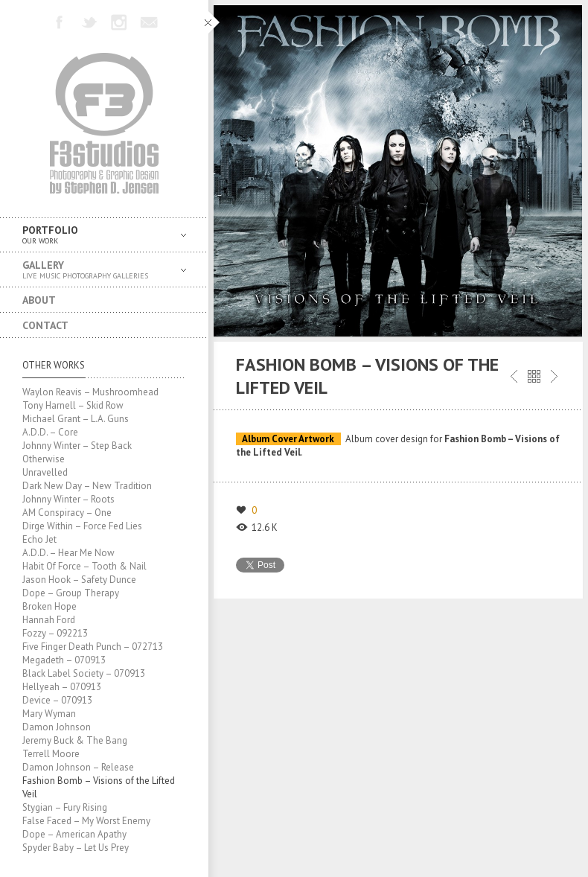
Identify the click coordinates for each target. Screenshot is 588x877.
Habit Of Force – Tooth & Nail (84, 566)
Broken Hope (49, 606)
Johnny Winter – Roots (68, 499)
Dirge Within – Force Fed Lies (82, 526)
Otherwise (44, 459)
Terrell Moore (51, 754)
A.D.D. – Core (50, 432)
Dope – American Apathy (74, 834)
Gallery (93, 270)
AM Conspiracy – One (67, 513)
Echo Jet (39, 539)
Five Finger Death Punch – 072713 (93, 647)
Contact (45, 325)
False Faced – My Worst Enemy (86, 821)
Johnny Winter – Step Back (77, 446)
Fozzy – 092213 (55, 633)
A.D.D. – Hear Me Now (68, 553)
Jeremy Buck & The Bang (75, 740)
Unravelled (45, 472)
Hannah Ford (49, 620)
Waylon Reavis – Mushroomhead (90, 392)
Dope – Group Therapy (71, 593)
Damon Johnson (57, 727)
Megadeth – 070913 (64, 660)
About (39, 300)
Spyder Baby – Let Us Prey (76, 848)
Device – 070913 (57, 700)
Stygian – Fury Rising (65, 807)
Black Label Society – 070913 (84, 673)
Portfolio (93, 235)
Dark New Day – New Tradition (87, 486)
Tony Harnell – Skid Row (73, 405)
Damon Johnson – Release (78, 767)
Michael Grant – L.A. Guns (76, 419)
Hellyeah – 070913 (62, 687)
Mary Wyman (49, 714)
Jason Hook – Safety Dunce (79, 580)
